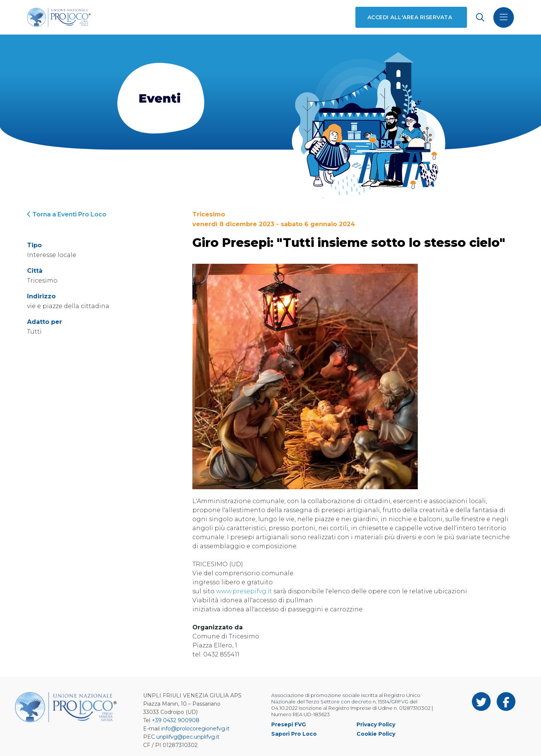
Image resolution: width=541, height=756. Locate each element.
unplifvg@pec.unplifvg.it (188, 737)
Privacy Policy (376, 724)
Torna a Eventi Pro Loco (67, 214)
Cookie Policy (376, 734)
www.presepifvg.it (244, 591)
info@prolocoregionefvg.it (195, 729)
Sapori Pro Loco (294, 734)
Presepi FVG (289, 724)
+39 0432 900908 (176, 720)
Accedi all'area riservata (410, 17)
